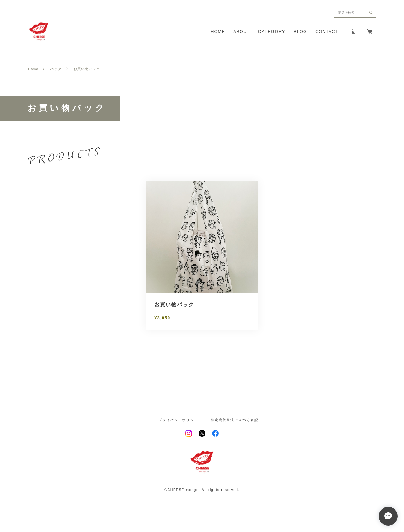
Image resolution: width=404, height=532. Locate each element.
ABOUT (241, 31)
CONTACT (327, 31)
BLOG (300, 31)
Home (33, 69)
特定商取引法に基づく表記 (234, 420)
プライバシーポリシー (178, 420)
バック (56, 69)
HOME (218, 31)
